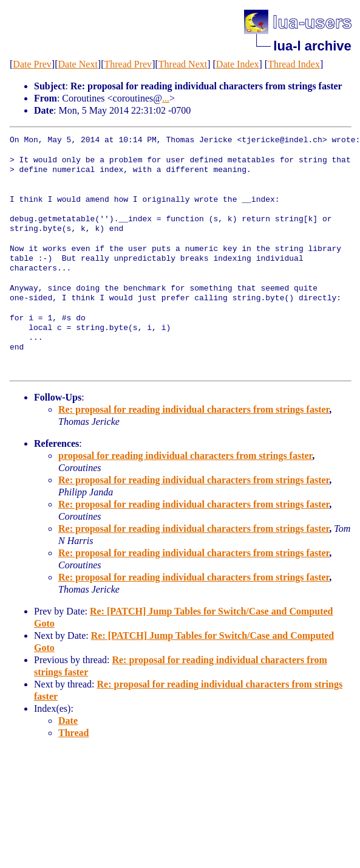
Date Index (238, 64)
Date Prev (32, 64)
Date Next (78, 64)
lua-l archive (312, 46)
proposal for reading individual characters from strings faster (185, 456)
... (166, 98)
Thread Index (294, 64)
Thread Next (183, 64)
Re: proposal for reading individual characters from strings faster (194, 409)
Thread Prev (128, 64)
